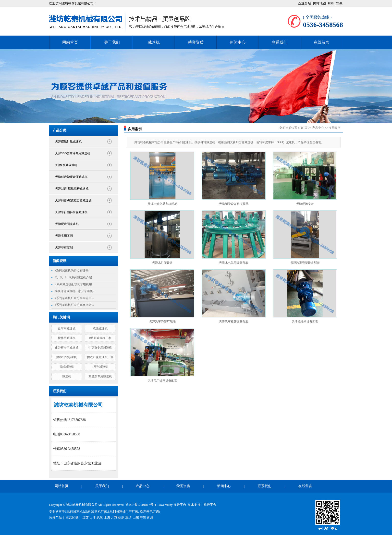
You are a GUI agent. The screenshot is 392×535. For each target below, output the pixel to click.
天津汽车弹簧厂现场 (162, 322)
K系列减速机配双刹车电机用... (74, 284)
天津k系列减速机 (66, 165)
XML (339, 3)
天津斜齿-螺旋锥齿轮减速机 (73, 200)
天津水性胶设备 (162, 263)
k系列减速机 (74, 512)
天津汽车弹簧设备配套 (305, 263)
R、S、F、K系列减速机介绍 (73, 277)
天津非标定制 (64, 248)
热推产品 (55, 517)
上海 (107, 517)
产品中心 (318, 128)
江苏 (86, 517)
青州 (150, 517)
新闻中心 (238, 42)
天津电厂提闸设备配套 (162, 380)
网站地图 (320, 3)
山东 (136, 517)
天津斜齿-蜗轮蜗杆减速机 (72, 189)
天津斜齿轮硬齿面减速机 (71, 177)
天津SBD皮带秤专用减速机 (73, 153)
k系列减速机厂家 (100, 338)
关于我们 (112, 42)
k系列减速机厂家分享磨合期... (74, 305)
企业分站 (305, 3)
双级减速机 (100, 328)
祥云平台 (180, 505)
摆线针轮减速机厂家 (100, 357)
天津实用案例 (64, 236)
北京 (114, 517)
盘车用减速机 (67, 328)
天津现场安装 (305, 204)
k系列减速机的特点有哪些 (72, 271)
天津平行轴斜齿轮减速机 (71, 212)
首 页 (304, 128)
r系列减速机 (100, 367)
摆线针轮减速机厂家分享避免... (75, 291)
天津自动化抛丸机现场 (162, 204)
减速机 (154, 42)
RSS (331, 3)
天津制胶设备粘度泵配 (234, 204)
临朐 (121, 517)
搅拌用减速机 (67, 338)
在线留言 (321, 42)
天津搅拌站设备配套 (305, 322)
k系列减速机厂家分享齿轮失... (74, 298)
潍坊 (128, 517)
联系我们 (280, 42)
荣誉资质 (196, 42)
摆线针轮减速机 (67, 357)
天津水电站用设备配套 (234, 263)
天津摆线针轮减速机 (68, 142)
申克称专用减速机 (100, 348)
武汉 (100, 517)
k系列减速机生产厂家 (123, 512)
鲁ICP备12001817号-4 (141, 505)
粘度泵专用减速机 (100, 376)
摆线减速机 (67, 367)
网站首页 (70, 42)
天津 (93, 517)
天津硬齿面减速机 (67, 224)
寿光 (143, 517)
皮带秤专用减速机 (67, 348)
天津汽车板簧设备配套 (234, 322)
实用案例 (335, 128)
